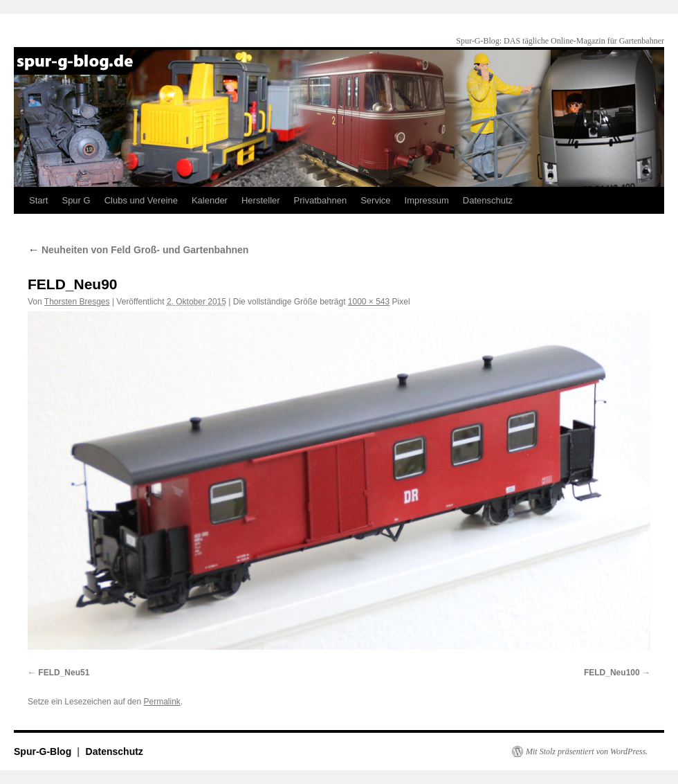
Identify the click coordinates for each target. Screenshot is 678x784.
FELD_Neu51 (64, 673)
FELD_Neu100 (612, 673)
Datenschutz (488, 200)
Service (375, 200)
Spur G (76, 200)
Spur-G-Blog (44, 751)
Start (38, 200)
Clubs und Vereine (141, 200)
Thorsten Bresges (77, 302)
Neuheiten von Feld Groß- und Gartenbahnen (138, 250)
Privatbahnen (321, 200)
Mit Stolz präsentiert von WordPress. (587, 751)
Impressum (427, 200)
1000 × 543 (369, 302)
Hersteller (261, 200)
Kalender (210, 200)
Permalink (162, 702)
